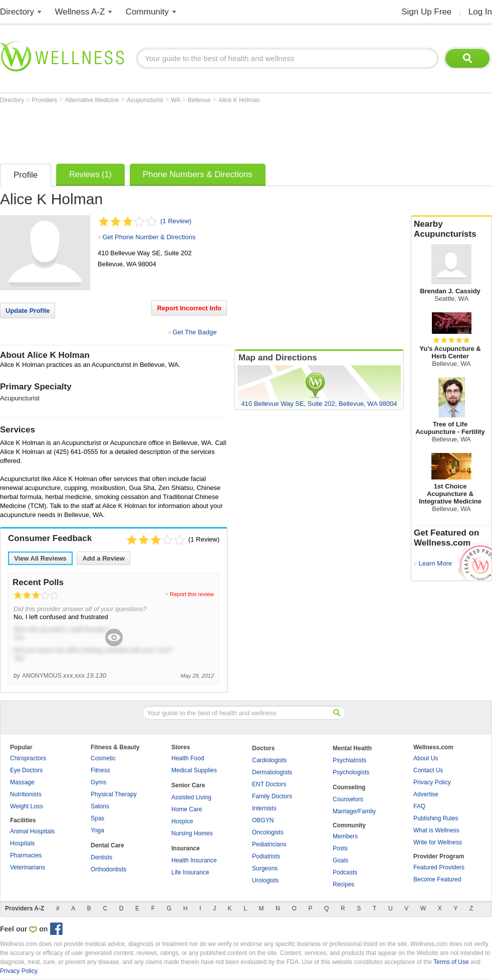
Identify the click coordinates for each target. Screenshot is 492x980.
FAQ (419, 806)
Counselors (348, 799)
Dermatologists (272, 772)
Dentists (101, 857)
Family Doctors (272, 796)
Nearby (451, 229)
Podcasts (345, 872)
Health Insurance (194, 860)
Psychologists (351, 772)
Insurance (186, 848)
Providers (45, 100)
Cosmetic (103, 758)
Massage (22, 782)
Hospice (182, 821)
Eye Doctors (26, 770)
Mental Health (352, 748)
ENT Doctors (269, 784)
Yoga (97, 830)
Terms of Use (451, 962)
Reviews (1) (90, 174)
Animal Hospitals (32, 831)
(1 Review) (176, 221)
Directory (17, 12)
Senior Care (188, 785)
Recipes (343, 884)
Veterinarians (28, 867)
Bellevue (200, 100)
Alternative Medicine (93, 100)
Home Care (187, 809)
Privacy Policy (432, 782)
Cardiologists (269, 760)
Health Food (188, 758)
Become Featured (437, 879)
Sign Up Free (426, 12)
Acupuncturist (146, 100)
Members (345, 836)
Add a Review (103, 558)
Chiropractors (28, 758)
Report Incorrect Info (189, 308)
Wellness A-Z (80, 12)
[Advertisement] (182, 131)
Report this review (192, 594)
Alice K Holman (239, 100)
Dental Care (107, 845)
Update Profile (28, 311)
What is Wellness (436, 830)
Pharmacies (26, 855)
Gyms (98, 782)
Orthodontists (108, 869)
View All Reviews (40, 558)
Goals (340, 860)
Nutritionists (26, 794)
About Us (426, 758)
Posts (340, 848)
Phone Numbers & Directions (198, 174)
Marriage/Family (354, 811)
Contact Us (428, 770)
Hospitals (22, 843)
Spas (97, 818)
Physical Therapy (114, 794)
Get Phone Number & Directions (149, 237)
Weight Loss (27, 806)
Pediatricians (269, 844)
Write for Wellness (438, 842)
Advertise (426, 794)
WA (176, 100)
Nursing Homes (192, 833)
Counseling (349, 787)
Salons (100, 806)
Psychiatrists (349, 760)
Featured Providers (439, 867)
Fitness (100, 770)
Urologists (265, 880)
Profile (26, 175)
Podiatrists (266, 856)
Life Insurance (190, 872)
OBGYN (263, 820)
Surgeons (265, 868)
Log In (480, 12)
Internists (264, 808)
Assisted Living (191, 797)
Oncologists (268, 832)
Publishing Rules (436, 818)
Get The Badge (194, 332)
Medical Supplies (194, 770)
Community (147, 12)
